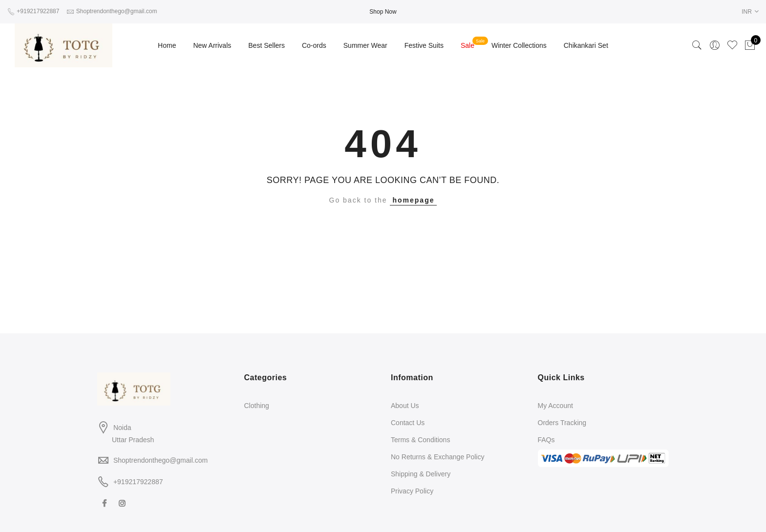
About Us (405, 406)
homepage (413, 200)
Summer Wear (365, 45)
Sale (468, 45)
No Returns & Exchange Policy (437, 457)
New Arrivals (212, 45)
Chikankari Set (586, 45)
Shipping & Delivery (421, 474)
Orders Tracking (562, 423)
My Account (555, 406)
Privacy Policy (412, 491)
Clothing (257, 406)
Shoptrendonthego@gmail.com (160, 460)
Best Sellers (266, 45)
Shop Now (383, 12)
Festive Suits (424, 45)
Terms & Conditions (420, 440)
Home (167, 45)
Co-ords (314, 45)
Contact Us (408, 423)
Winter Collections (519, 45)
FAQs (546, 440)
